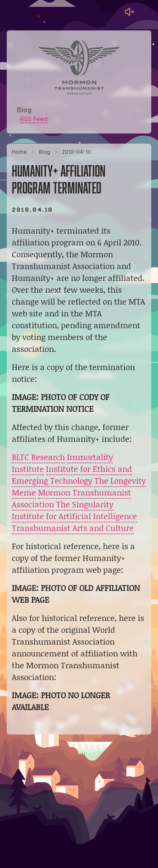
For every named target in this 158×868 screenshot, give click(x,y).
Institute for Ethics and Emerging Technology (72, 475)
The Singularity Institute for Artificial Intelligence (74, 510)
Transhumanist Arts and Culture (73, 528)
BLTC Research (38, 457)
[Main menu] (146, 12)
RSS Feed (34, 119)
